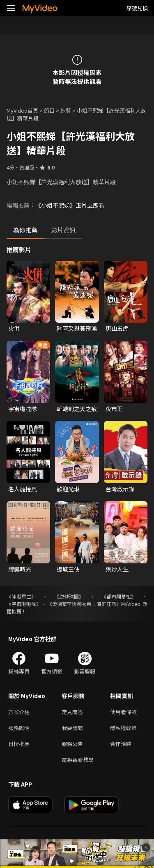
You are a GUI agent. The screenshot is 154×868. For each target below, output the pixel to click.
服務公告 (72, 744)
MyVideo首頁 (22, 110)
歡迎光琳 (68, 489)
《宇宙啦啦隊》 (24, 604)
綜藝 (66, 110)
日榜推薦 (19, 744)
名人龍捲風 (23, 489)
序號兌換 (137, 8)
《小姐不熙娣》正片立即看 (70, 205)
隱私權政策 (123, 728)
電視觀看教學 (78, 760)
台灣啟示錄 (120, 489)
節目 (49, 110)
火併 (14, 328)
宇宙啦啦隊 (23, 409)
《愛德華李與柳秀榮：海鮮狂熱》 (84, 604)
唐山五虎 (117, 328)
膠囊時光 (20, 569)
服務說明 (19, 728)
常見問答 (72, 712)
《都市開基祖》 (119, 596)
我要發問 (72, 728)
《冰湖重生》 (21, 596)
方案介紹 (19, 712)
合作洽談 (121, 744)
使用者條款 (123, 712)
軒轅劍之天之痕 (77, 409)
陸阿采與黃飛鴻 (77, 328)
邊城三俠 (68, 569)
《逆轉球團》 (69, 596)
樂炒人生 (117, 569)
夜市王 (114, 409)
